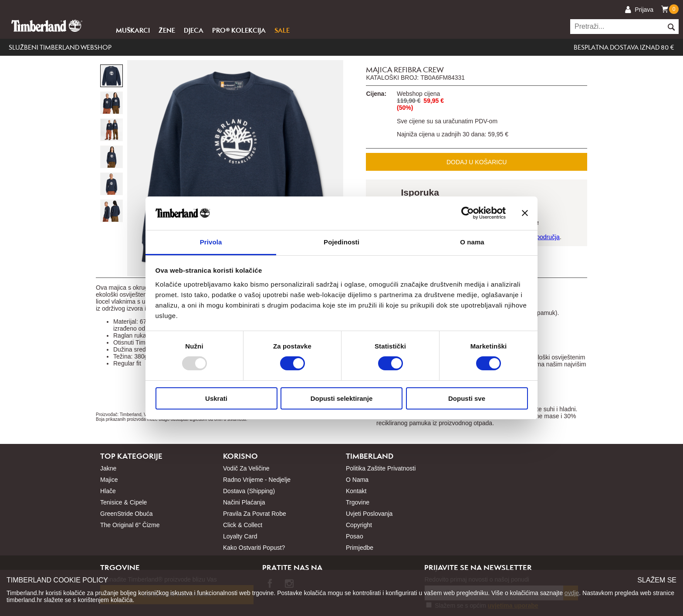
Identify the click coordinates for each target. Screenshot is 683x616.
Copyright (359, 525)
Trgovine (358, 502)
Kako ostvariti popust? (254, 548)
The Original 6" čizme (130, 525)
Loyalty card (240, 536)
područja (548, 237)
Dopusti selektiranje (342, 398)
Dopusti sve (467, 398)
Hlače (108, 491)
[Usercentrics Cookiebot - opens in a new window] (468, 213)
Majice (109, 480)
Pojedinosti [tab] (341, 242)
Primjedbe (360, 548)
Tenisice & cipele (123, 502)
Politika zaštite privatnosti (381, 468)
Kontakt (356, 491)
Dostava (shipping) (249, 491)
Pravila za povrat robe (255, 514)
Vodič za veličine (246, 468)
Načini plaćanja (244, 502)
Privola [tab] (211, 242)
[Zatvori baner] (525, 213)
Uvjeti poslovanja (369, 514)
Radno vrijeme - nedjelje (257, 480)
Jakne (108, 468)
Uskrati (216, 398)
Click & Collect (243, 525)
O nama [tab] (472, 242)
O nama (357, 480)
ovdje (572, 593)
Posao (355, 536)
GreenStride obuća (127, 514)
